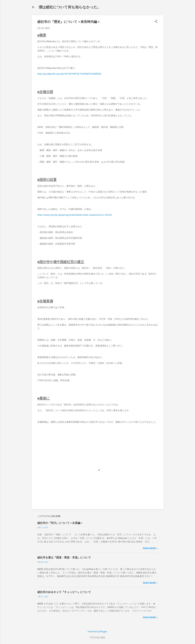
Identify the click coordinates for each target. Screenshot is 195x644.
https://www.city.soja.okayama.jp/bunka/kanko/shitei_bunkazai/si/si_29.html (75, 215)
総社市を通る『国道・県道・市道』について (64, 557)
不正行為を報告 (97, 637)
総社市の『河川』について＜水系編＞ (60, 523)
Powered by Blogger (97, 632)
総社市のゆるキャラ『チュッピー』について (64, 592)
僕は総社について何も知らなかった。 (70, 7)
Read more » (150, 548)
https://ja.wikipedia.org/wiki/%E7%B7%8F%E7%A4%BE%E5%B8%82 (69, 74)
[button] (156, 22)
